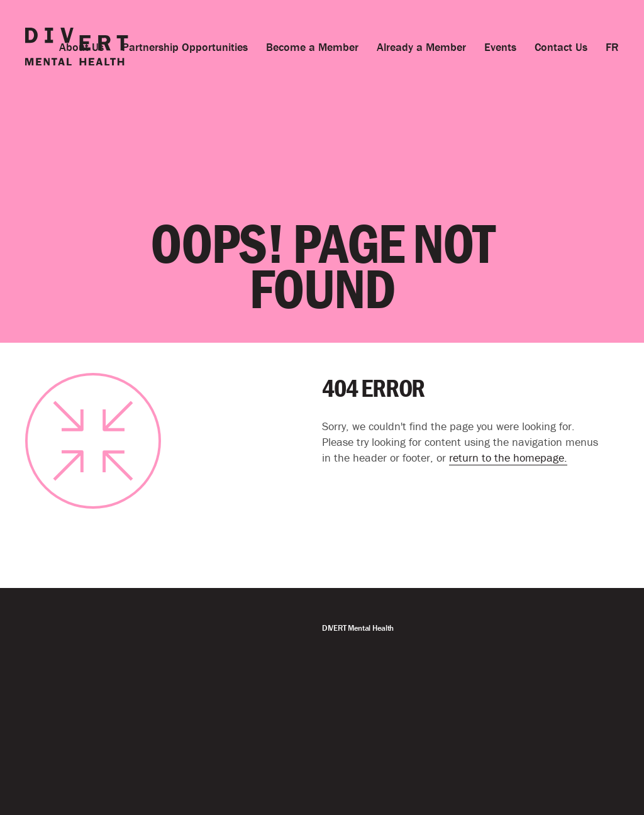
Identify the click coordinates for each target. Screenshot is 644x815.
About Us (81, 47)
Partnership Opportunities (185, 47)
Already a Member (421, 47)
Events (500, 47)
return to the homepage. (508, 457)
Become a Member (312, 47)
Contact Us (561, 47)
